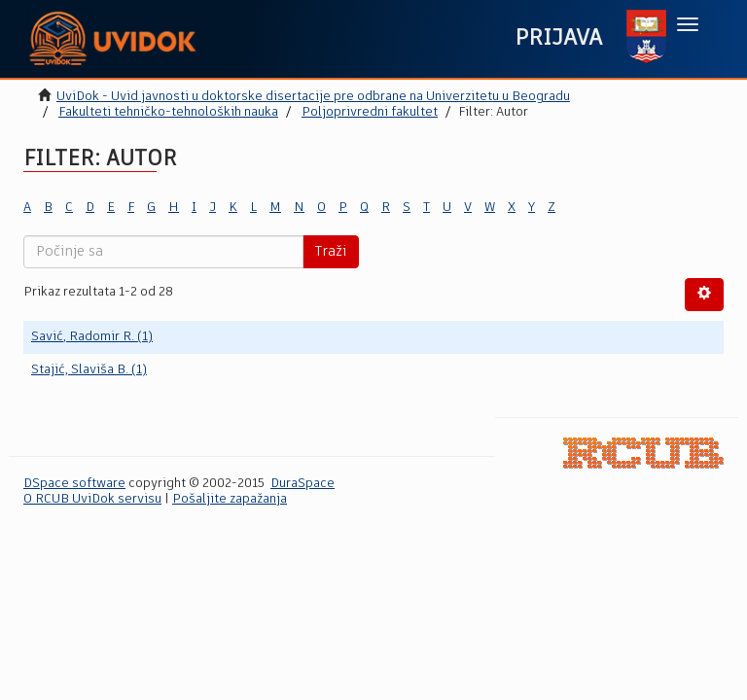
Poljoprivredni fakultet (370, 112)
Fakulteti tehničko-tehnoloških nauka (168, 112)
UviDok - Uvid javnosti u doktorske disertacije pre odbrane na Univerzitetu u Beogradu (313, 97)
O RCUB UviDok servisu (92, 499)
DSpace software (74, 484)
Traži (331, 252)
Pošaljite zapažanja (230, 499)
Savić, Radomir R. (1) (92, 337)
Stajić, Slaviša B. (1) (89, 370)
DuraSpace (302, 484)
